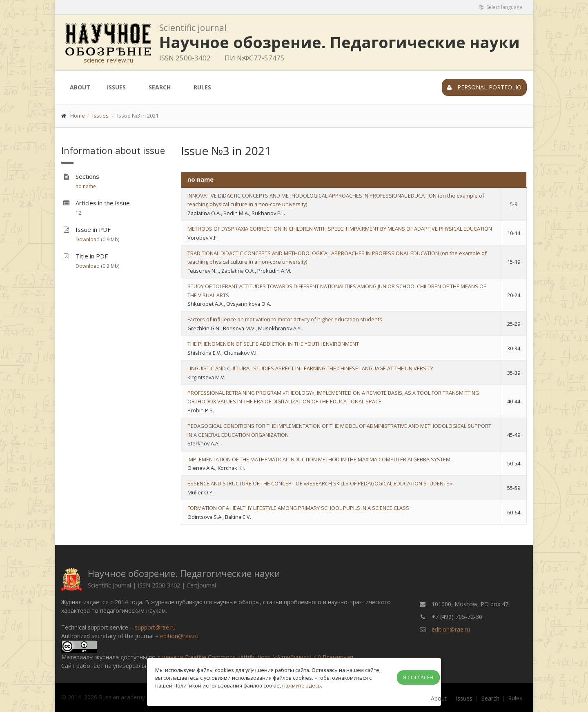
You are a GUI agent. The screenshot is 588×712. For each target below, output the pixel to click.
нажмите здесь (302, 685)
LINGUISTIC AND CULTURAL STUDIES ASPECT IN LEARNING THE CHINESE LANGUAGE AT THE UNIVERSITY (310, 368)
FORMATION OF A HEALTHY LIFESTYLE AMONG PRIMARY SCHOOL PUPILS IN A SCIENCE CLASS (298, 508)
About (80, 87)
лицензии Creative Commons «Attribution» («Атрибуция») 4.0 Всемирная (255, 657)
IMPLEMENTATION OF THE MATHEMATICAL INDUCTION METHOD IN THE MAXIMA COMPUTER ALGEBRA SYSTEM (319, 459)
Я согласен (418, 678)
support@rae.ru (155, 627)
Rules (202, 87)
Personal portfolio (484, 87)
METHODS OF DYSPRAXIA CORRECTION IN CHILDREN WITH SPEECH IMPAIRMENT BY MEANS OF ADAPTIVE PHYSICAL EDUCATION (340, 229)
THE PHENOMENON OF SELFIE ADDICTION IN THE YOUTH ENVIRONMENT (273, 344)
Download (88, 239)
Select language (501, 7)
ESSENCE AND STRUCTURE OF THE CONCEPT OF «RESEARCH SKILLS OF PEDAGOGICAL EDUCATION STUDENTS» (320, 483)
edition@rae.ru (179, 636)
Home (78, 116)
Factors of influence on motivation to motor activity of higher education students (285, 319)
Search (160, 87)
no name (86, 186)
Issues (116, 87)
